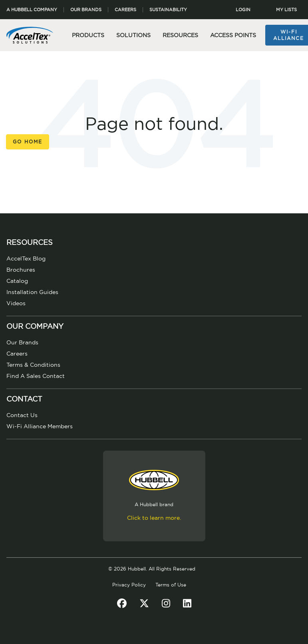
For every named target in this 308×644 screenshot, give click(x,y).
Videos (16, 304)
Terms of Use (171, 585)
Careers (125, 10)
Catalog (17, 281)
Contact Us (22, 415)
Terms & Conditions (33, 365)
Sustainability (168, 10)
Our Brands (86, 10)
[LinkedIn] (187, 604)
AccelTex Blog (26, 259)
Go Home (28, 142)
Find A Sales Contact (36, 376)
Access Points (233, 36)
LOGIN (243, 10)
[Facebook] (122, 604)
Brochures (21, 270)
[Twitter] (144, 604)
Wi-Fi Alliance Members (40, 427)
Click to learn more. (154, 518)
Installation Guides (32, 292)
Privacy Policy (129, 585)
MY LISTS (286, 10)
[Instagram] (166, 604)
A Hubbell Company (32, 10)
